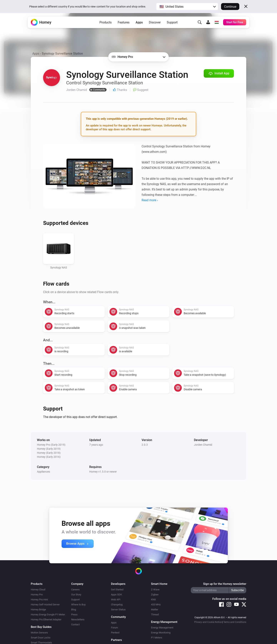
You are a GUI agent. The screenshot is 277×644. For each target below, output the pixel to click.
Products (106, 25)
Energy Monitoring (161, 633)
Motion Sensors (39, 633)
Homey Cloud (38, 590)
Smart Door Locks (41, 638)
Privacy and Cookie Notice (208, 622)
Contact (75, 624)
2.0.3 (145, 445)
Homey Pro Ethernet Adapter (46, 619)
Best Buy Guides (41, 627)
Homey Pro (37, 595)
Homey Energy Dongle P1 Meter (48, 615)
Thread (155, 615)
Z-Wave (155, 590)
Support (172, 25)
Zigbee (155, 595)
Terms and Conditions (235, 622)
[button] (187, 7)
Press (74, 615)
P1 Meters (157, 638)
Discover (155, 25)
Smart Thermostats (41, 643)
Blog (74, 610)
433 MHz (156, 605)
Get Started (117, 590)
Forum (114, 628)
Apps (139, 25)
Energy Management (162, 628)
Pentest (115, 633)
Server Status (118, 610)
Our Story (76, 595)
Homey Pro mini (39, 600)
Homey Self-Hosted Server (45, 605)
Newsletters (78, 619)
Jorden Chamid (203, 445)
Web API (116, 600)
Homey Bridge (38, 610)
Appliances (43, 472)
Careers (75, 590)
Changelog (117, 605)
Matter (155, 610)
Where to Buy (78, 605)
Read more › (150, 200)
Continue (230, 7)
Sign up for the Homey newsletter (225, 584)
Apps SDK (116, 595)
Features (124, 25)
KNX (153, 600)
